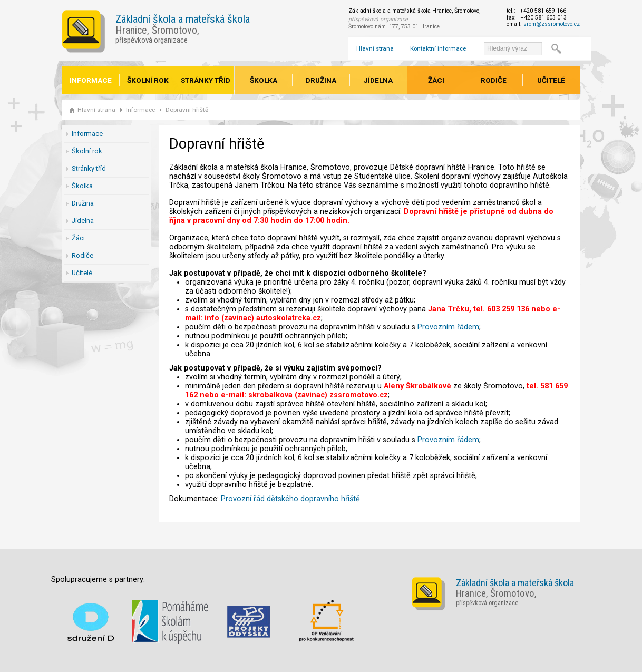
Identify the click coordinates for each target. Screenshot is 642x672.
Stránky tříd (206, 80)
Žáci (436, 80)
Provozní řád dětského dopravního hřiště (290, 499)
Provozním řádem (448, 327)
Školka (264, 80)
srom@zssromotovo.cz (552, 24)
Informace (91, 80)
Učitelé (551, 80)
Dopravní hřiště (187, 110)
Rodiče (494, 80)
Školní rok (148, 80)
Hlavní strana (375, 48)
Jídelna (378, 80)
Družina (321, 80)
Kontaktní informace (438, 48)
